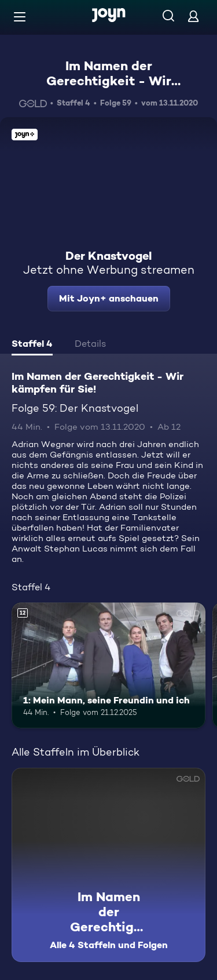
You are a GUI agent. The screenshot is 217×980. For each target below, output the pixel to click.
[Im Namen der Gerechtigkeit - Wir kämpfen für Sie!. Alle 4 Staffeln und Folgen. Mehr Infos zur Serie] (108, 865)
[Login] (193, 16)
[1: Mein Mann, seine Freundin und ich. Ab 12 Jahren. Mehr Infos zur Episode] (108, 666)
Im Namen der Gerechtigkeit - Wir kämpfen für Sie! (109, 81)
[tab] (32, 345)
